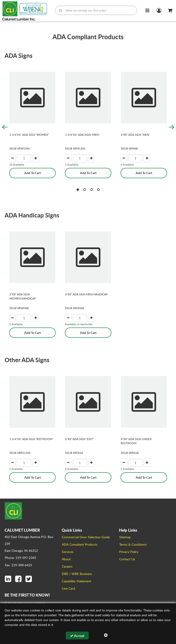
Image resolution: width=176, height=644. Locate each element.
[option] (32, 120)
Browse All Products (105, 637)
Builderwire (137, 637)
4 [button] (98, 190)
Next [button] (171, 127)
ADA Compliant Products (80, 544)
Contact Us (127, 559)
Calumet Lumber (54, 637)
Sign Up (161, 614)
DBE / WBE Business (77, 574)
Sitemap (125, 537)
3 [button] (91, 190)
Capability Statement (77, 581)
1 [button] (78, 190)
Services (68, 552)
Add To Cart (33, 173)
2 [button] (85, 190)
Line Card (69, 588)
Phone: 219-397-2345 (21, 558)
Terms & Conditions (133, 544)
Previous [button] (5, 127)
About (66, 559)
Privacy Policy (129, 552)
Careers (67, 566)
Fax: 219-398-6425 (18, 565)
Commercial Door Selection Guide (86, 537)
